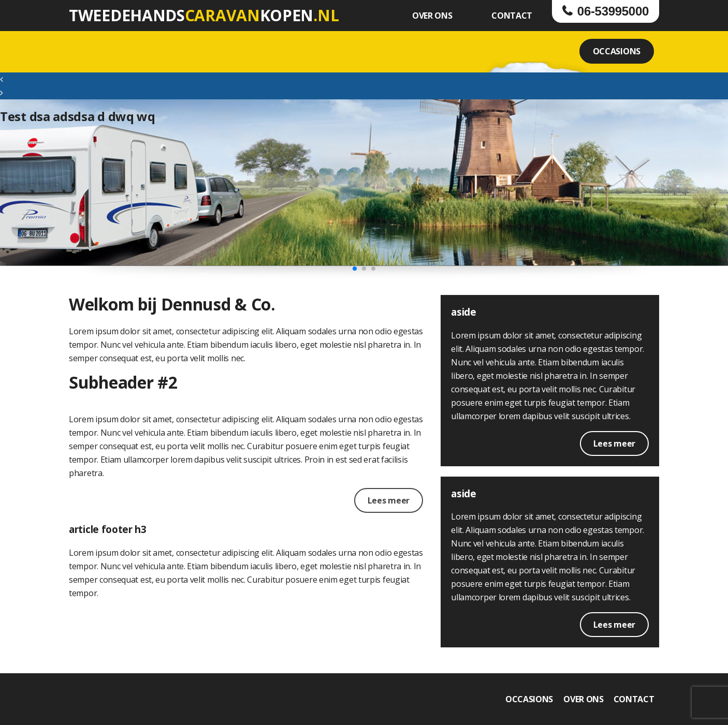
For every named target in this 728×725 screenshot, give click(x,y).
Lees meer (389, 500)
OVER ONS (432, 16)
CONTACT (512, 16)
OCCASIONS (617, 51)
